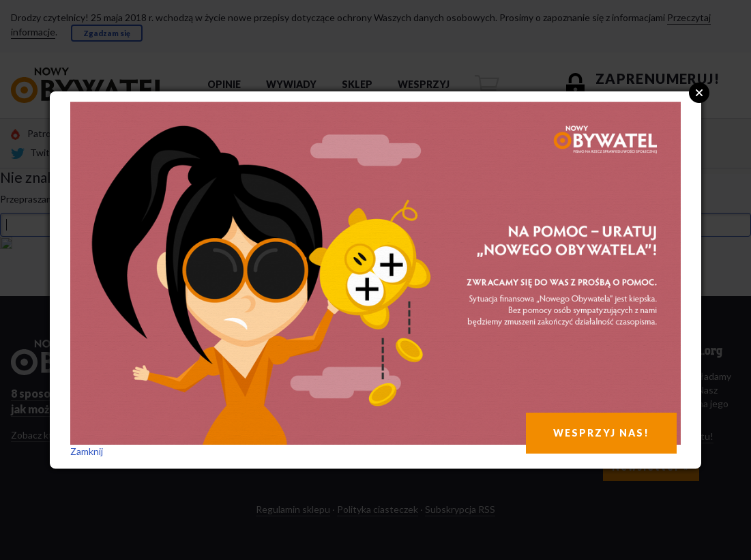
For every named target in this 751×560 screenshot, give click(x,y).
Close (699, 93)
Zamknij (87, 451)
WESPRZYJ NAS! (601, 433)
